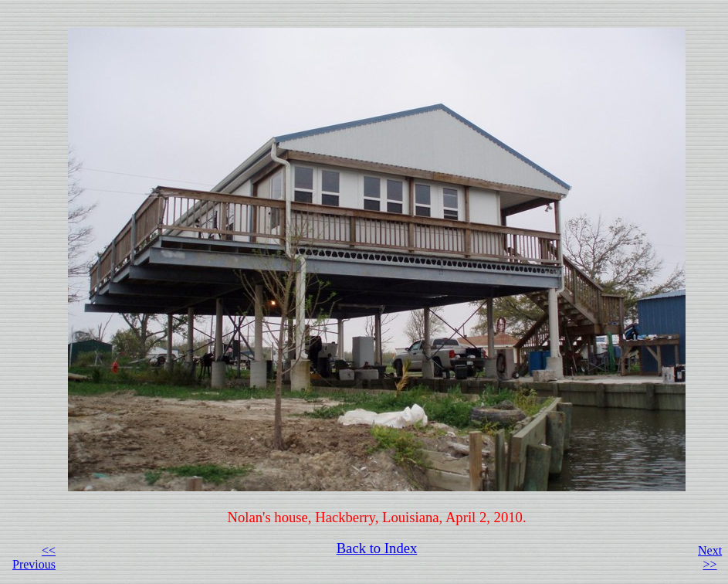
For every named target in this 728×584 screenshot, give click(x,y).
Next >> (710, 557)
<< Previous (34, 557)
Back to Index (377, 548)
